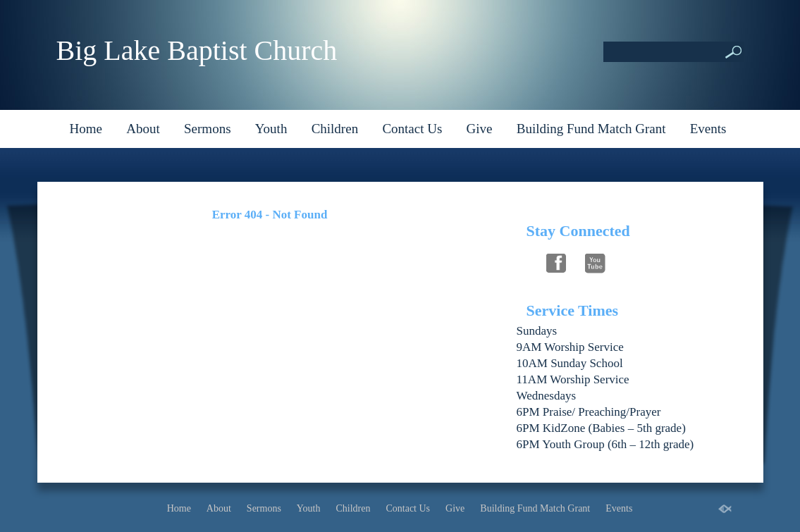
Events (708, 129)
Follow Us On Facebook (556, 261)
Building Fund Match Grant (591, 129)
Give (480, 129)
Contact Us (412, 129)
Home (86, 129)
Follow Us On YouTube (595, 261)
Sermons (208, 129)
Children (335, 129)
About (143, 129)
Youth (271, 129)
